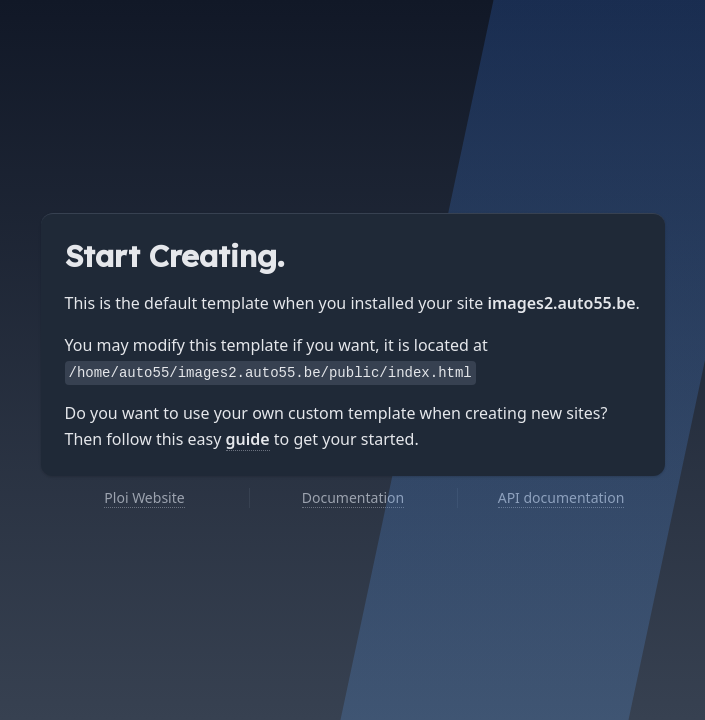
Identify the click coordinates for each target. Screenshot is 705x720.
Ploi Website (144, 497)
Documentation (353, 497)
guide (248, 439)
